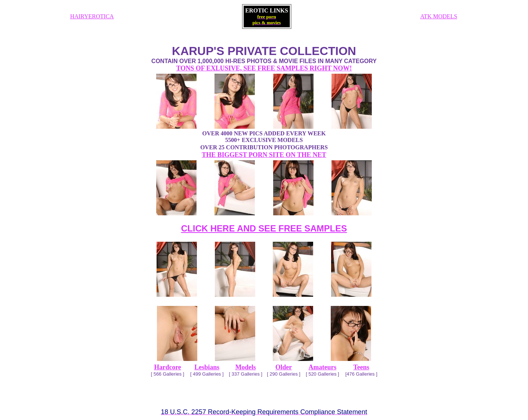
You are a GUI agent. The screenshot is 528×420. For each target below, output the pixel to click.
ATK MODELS (439, 16)
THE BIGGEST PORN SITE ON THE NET (264, 155)
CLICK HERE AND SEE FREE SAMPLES (264, 228)
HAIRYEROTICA (92, 16)
